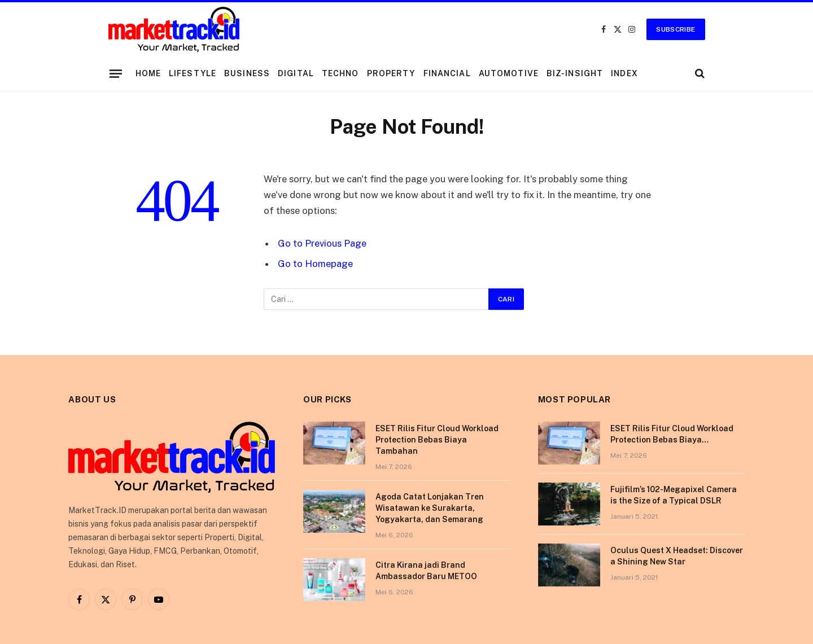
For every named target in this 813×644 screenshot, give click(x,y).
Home (148, 73)
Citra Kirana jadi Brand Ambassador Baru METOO (426, 571)
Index (624, 73)
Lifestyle (193, 73)
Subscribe (676, 29)
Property (391, 73)
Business (247, 73)
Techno (340, 73)
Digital (296, 73)
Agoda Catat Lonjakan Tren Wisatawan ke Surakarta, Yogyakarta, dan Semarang (430, 508)
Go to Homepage (315, 264)
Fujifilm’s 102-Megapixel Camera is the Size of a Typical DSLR (674, 495)
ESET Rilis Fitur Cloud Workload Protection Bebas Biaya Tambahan (437, 440)
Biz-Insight (575, 73)
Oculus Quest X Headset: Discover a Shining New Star (677, 556)
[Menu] (115, 73)
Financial (447, 73)
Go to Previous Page (322, 243)
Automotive (509, 73)
